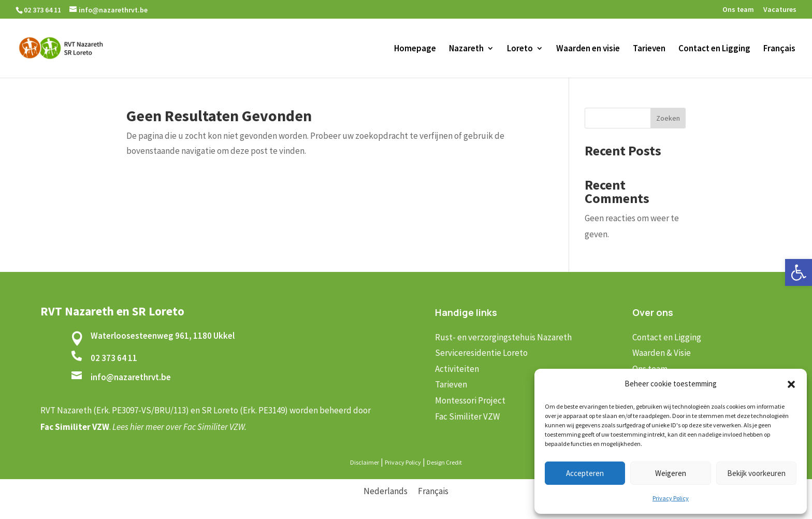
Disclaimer (365, 462)
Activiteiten (457, 369)
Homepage (415, 49)
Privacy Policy (671, 498)
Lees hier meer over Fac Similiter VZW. (179, 427)
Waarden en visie (588, 49)
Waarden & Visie (662, 353)
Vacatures (780, 10)
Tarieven (649, 49)
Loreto (520, 49)
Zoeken (668, 118)
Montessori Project (470, 400)
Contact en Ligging (714, 49)
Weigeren (671, 473)
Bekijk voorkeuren (756, 473)
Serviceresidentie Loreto (481, 353)
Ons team (738, 10)
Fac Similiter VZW (467, 416)
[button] (799, 272)
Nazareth (466, 49)
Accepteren (585, 473)
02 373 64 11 (114, 358)
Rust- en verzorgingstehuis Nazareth (503, 337)
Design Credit (444, 462)
